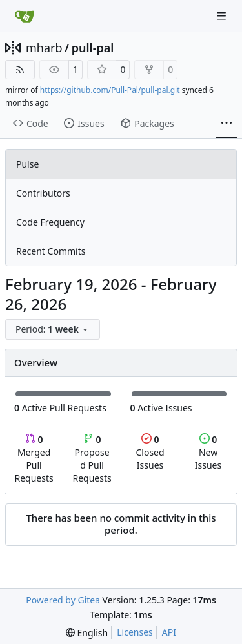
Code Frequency (50, 222)
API (169, 632)
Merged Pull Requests (34, 459)
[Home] (25, 16)
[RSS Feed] (20, 70)
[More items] (227, 124)
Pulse (27, 164)
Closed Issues (150, 452)
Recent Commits (51, 251)
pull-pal (93, 48)
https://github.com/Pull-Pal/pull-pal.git (110, 90)
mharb (44, 48)
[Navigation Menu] (223, 16)
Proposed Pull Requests (92, 459)
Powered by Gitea (63, 600)
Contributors (43, 193)
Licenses (135, 632)
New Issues (208, 452)
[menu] (53, 329)
